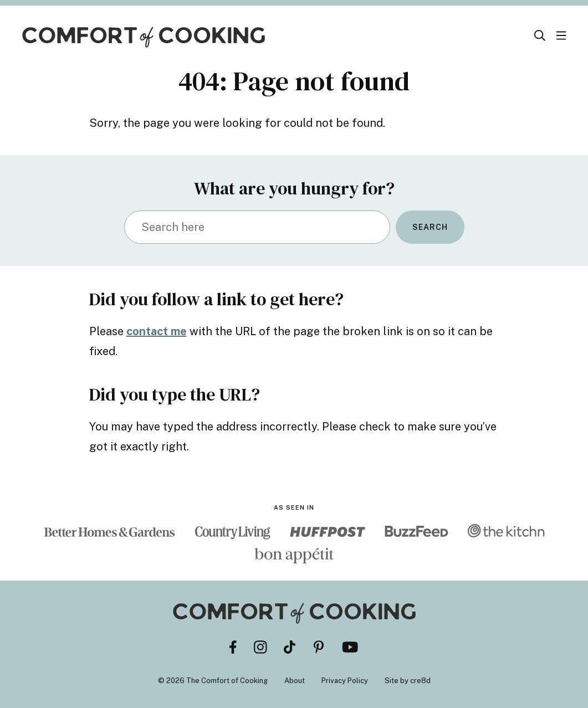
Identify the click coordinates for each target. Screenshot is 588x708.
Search (430, 227)
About (295, 681)
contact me (157, 331)
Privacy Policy (345, 681)
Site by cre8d (408, 681)
